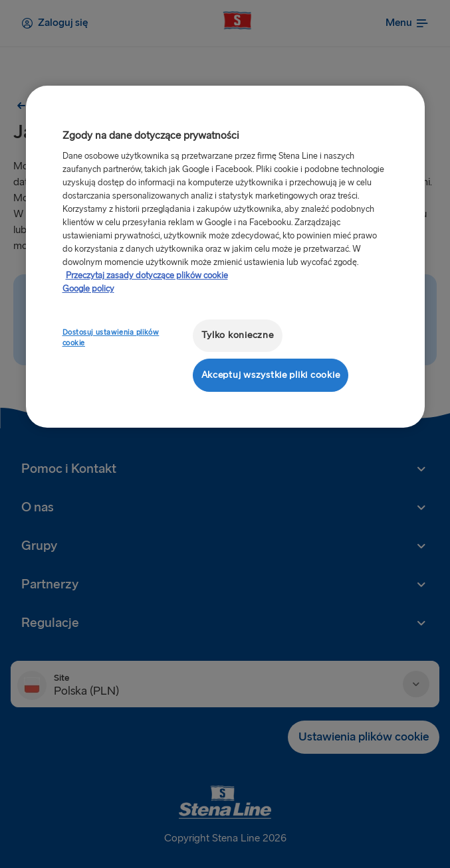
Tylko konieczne (238, 335)
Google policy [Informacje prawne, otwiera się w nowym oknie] (88, 289)
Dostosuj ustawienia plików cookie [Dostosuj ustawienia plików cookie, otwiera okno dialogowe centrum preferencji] (111, 338)
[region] (225, 257)
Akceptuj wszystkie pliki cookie (271, 375)
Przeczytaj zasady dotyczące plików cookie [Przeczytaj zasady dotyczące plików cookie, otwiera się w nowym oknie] (147, 276)
